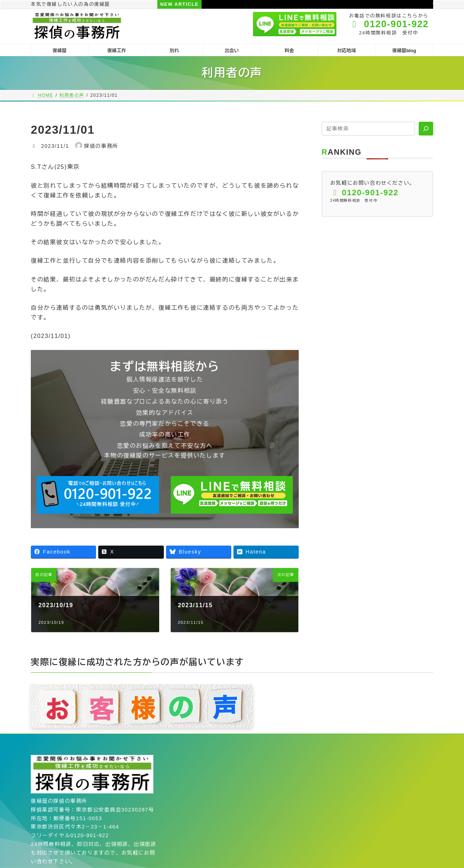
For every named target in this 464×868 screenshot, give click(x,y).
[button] (98, 495)
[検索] (426, 129)
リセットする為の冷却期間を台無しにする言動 (338, 4)
